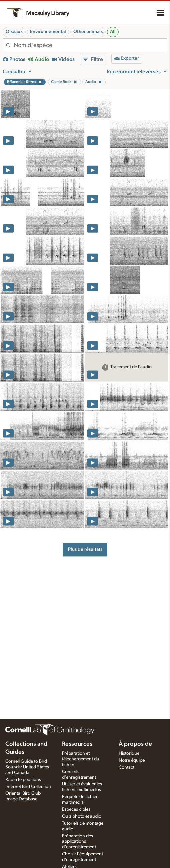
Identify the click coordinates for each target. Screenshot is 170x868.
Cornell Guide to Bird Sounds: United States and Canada (27, 767)
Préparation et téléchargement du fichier (81, 759)
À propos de (135, 744)
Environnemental (48, 32)
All (113, 32)
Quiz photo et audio (82, 816)
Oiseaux (14, 32)
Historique (129, 753)
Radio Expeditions (23, 780)
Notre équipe (132, 760)
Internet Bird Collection (28, 787)
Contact (126, 767)
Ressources (77, 744)
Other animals (88, 32)
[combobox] (90, 45)
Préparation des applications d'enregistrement (79, 842)
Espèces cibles (76, 809)
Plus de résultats (85, 549)
